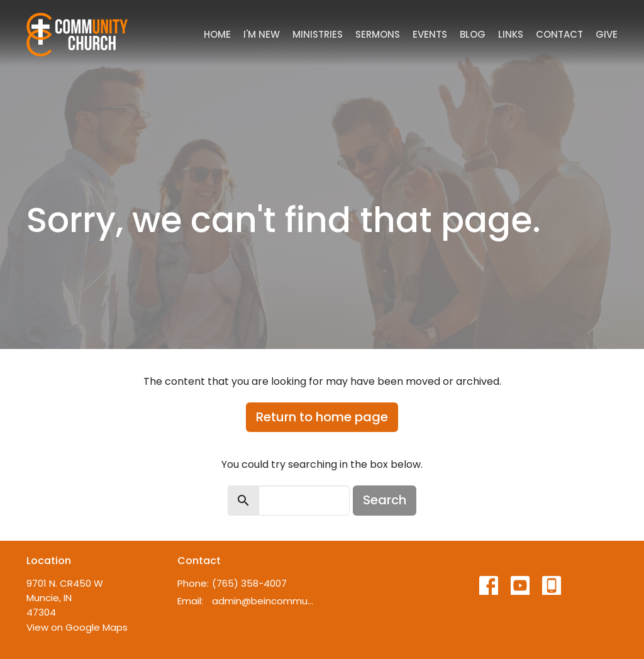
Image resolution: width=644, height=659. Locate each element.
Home (217, 34)
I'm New (262, 34)
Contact (559, 34)
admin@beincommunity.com (264, 601)
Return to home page (322, 417)
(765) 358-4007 (249, 583)
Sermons (378, 34)
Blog (473, 34)
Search (385, 500)
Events (430, 34)
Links (511, 34)
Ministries (318, 34)
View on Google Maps (77, 627)
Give (607, 34)
